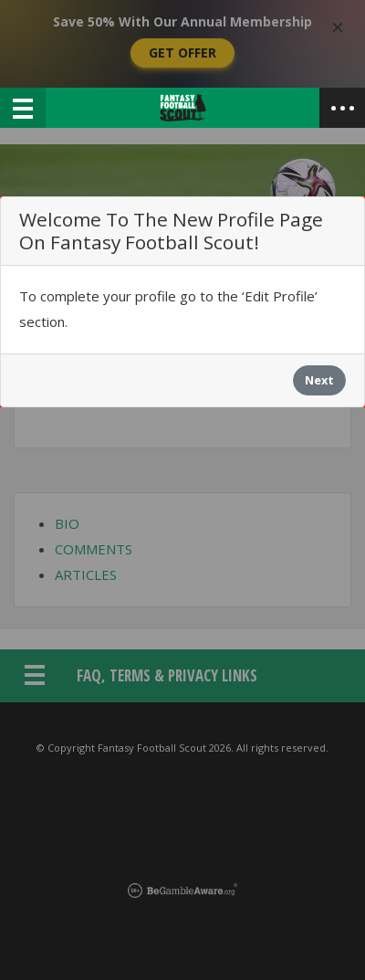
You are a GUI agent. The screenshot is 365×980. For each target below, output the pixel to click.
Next (319, 380)
